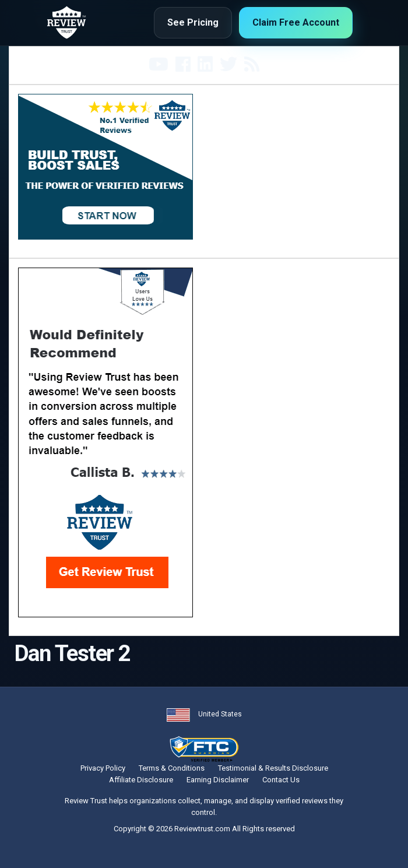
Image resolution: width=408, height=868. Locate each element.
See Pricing (193, 22)
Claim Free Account (296, 22)
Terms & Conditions (172, 768)
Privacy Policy (103, 768)
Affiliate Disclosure (141, 780)
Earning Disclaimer (218, 780)
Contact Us (281, 780)
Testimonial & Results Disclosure (273, 768)
